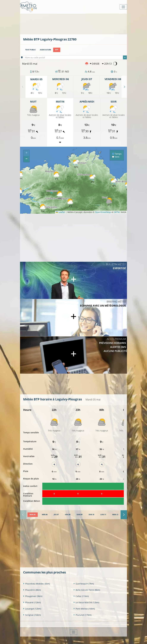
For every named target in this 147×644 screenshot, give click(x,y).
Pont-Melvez (84, 609)
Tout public (31, 50)
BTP (57, 50)
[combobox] (75, 57)
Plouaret (32, 602)
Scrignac (32, 615)
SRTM (117, 212)
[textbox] (75, 58)
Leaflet (60, 212)
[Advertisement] (77, 24)
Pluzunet (82, 615)
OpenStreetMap (103, 212)
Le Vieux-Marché (86, 602)
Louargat (32, 609)
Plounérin (32, 590)
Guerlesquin (84, 584)
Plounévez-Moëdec (37, 584)
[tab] (33, 515)
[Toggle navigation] (123, 7)
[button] (70, 203)
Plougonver (33, 596)
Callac (81, 596)
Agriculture (46, 50)
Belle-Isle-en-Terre (87, 590)
